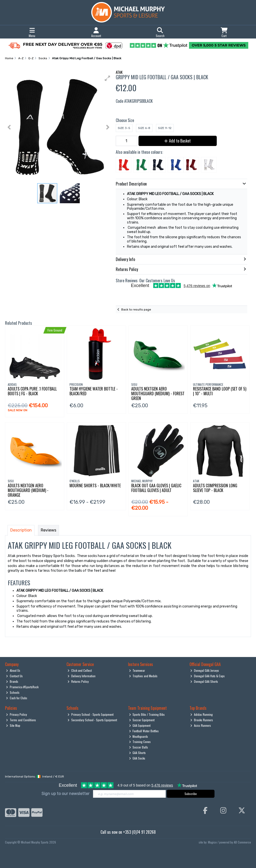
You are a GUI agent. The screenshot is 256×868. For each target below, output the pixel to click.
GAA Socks (137, 758)
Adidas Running (201, 714)
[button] (107, 78)
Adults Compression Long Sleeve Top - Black (215, 488)
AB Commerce (242, 842)
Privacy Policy (16, 714)
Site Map (13, 725)
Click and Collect (80, 670)
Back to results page (136, 309)
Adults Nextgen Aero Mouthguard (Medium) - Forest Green (158, 393)
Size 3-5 (124, 128)
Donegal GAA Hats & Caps (207, 676)
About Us (13, 670)
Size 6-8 (144, 128)
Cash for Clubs (17, 698)
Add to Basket (177, 141)
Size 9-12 (165, 128)
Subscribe (191, 794)
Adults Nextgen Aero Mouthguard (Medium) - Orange (28, 490)
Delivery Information (81, 676)
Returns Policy (78, 681)
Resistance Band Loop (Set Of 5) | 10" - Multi (220, 391)
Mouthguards (139, 736)
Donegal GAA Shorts (204, 681)
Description (21, 530)
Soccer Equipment (142, 720)
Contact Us (14, 676)
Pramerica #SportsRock (22, 687)
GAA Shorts (137, 753)
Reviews (48, 530)
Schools (13, 692)
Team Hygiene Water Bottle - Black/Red (94, 391)
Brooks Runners (202, 720)
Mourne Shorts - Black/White (95, 485)
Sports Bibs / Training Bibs (147, 714)
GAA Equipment (140, 725)
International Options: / (34, 776)
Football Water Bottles (144, 731)
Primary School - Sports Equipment (90, 714)
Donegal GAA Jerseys (205, 670)
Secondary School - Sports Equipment (92, 720)
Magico (212, 842)
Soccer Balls (139, 747)
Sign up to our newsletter (65, 794)
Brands (12, 681)
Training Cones (140, 742)
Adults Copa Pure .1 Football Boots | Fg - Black (32, 391)
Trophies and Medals (143, 676)
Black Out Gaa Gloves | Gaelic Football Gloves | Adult (156, 488)
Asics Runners (201, 725)
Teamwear (137, 670)
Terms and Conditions (21, 720)
